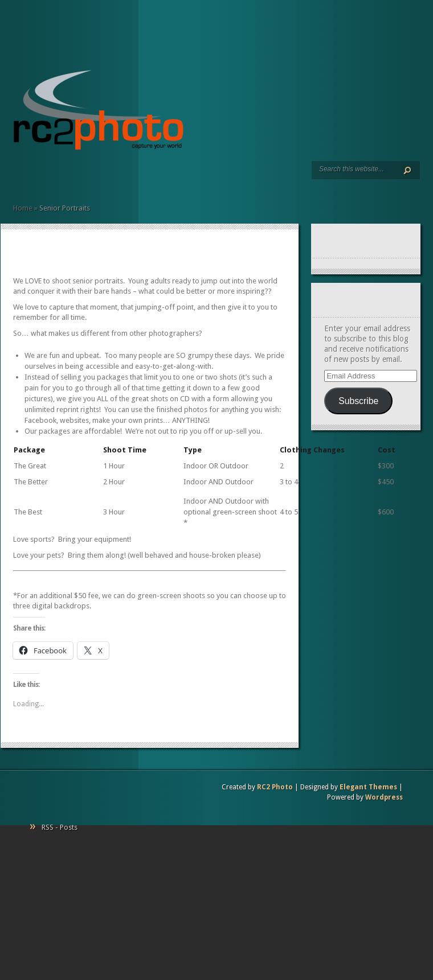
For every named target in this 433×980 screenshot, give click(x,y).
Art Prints (36, 177)
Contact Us (72, 177)
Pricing (63, 177)
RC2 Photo (275, 787)
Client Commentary (54, 177)
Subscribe (358, 401)
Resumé (45, 177)
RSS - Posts (60, 827)
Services (27, 177)
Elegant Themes (368, 787)
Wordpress (384, 797)
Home (18, 177)
